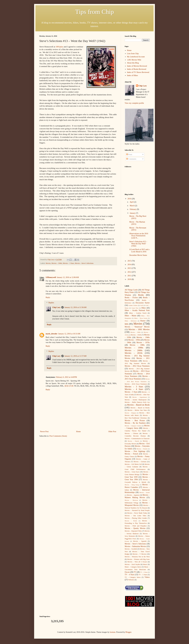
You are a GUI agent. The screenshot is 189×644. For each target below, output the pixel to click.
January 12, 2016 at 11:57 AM (75, 356)
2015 (130, 261)
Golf (142, 305)
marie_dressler (52, 334)
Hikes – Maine (131, 316)
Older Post (112, 432)
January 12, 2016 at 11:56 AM (75, 307)
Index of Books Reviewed (137, 69)
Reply (48, 297)
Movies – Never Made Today (137, 513)
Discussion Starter (143, 303)
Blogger (128, 632)
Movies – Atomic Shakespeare (136, 400)
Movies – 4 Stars (134, 389)
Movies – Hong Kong (132, 485)
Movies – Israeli (145, 492)
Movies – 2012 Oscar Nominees (137, 366)
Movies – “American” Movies (137, 327)
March (132, 206)
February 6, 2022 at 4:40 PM (66, 377)
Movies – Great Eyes (132, 472)
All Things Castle (131, 290)
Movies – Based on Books (140, 408)
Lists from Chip (133, 54)
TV (135, 572)
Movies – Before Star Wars (137, 410)
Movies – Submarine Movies (135, 546)
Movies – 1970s (143, 343)
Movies (48, 263)
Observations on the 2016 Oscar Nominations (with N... (139, 236)
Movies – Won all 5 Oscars (137, 562)
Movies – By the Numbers (135, 423)
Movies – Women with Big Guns (138, 559)
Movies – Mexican (131, 500)
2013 (130, 268)
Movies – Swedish (131, 549)
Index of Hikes (132, 75)
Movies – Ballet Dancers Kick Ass (137, 402)
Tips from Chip (94, 12)
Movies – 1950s (134, 340)
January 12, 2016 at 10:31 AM (69, 334)
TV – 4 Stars (129, 575)
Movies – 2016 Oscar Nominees (136, 384)
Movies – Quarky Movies (135, 528)
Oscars (127, 572)
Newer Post (44, 432)
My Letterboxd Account (136, 57)
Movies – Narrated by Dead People (137, 510)
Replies (51, 303)
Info (127, 324)
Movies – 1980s (137, 345)
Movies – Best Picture (135, 421)
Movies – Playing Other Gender (136, 518)
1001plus (60, 47)
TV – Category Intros (133, 577)
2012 (130, 272)
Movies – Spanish (140, 541)
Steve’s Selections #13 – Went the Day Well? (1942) (138, 244)
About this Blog (133, 63)
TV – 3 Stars (144, 572)
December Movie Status (138, 255)
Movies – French (131, 454)
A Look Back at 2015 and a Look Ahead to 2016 (139, 251)
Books (141, 295)
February (133, 209)
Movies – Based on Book (138, 405)
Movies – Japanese (133, 495)
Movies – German (140, 462)
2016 (130, 199)
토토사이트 (69, 386)
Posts (129, 155)
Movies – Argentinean (140, 397)
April (132, 202)
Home (78, 432)
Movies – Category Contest (133, 426)
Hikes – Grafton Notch (138, 313)
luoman (113, 632)
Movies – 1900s (135, 332)
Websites (131, 580)
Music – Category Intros (133, 567)
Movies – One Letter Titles (136, 516)
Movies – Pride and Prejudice (136, 526)
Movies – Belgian (130, 413)
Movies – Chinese (131, 433)
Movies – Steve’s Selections (84, 263)
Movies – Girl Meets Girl (133, 464)
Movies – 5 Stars (131, 392)
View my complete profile (134, 103)
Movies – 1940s (57, 263)
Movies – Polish (131, 521)
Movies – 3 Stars (68, 263)
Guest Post (135, 308)
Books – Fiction (131, 298)
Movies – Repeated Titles (133, 531)
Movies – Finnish (142, 449)
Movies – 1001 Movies (139, 329)
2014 (130, 265)
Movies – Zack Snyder (132, 564)
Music (145, 564)
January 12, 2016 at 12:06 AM (68, 277)
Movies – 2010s (134, 353)
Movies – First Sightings (135, 451)
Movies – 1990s (134, 348)
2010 (130, 279)
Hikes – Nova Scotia (141, 318)
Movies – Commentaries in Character (137, 439)
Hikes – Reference (131, 321)
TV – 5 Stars (143, 575)
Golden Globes (133, 305)
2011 (130, 276)
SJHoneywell (51, 277)
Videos (147, 577)
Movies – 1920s (136, 335)
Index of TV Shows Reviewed (138, 72)
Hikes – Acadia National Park (137, 310)
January (133, 213)
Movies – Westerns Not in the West (137, 557)
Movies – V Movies (139, 554)
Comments (131, 159)
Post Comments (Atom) (58, 436)
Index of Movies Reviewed (137, 66)
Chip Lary (56, 307)
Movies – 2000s (134, 350)
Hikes (144, 308)
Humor (143, 321)
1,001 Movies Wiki (134, 60)
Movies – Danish (133, 441)
